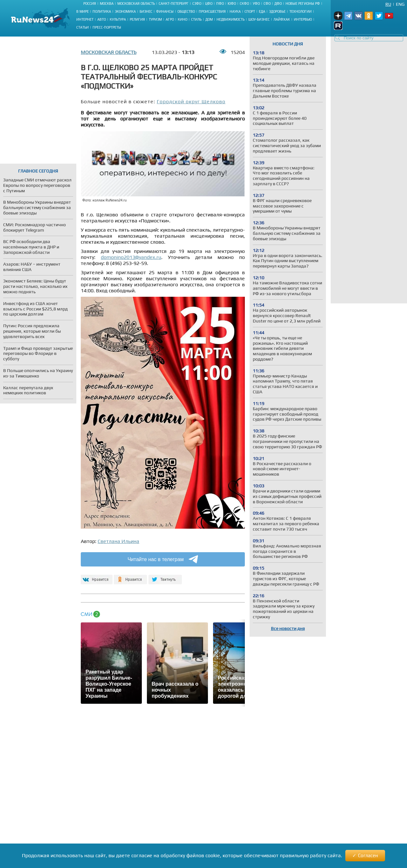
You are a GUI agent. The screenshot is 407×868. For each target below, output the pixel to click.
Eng (400, 4)
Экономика (125, 11)
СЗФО (197, 3)
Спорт (250, 11)
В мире (83, 11)
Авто (102, 19)
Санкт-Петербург (174, 3)
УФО (256, 3)
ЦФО (209, 3)
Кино (183, 19)
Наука (235, 11)
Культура (118, 19)
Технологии (300, 11)
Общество (186, 11)
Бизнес (146, 11)
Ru (388, 4)
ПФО (220, 3)
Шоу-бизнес (259, 19)
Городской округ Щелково (191, 102)
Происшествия (212, 11)
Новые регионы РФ (303, 3)
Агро (170, 19)
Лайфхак (282, 19)
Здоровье (277, 11)
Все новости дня (288, 628)
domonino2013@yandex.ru (131, 257)
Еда (262, 11)
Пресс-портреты (107, 27)
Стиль (196, 19)
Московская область (136, 3)
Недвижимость (231, 19)
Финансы (165, 11)
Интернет (85, 19)
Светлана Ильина (118, 541)
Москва (107, 3)
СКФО (244, 3)
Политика (102, 11)
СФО (267, 3)
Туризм (155, 19)
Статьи (83, 27)
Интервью (303, 19)
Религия (137, 19)
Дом (209, 19)
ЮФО (232, 3)
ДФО (278, 3)
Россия (90, 3)
